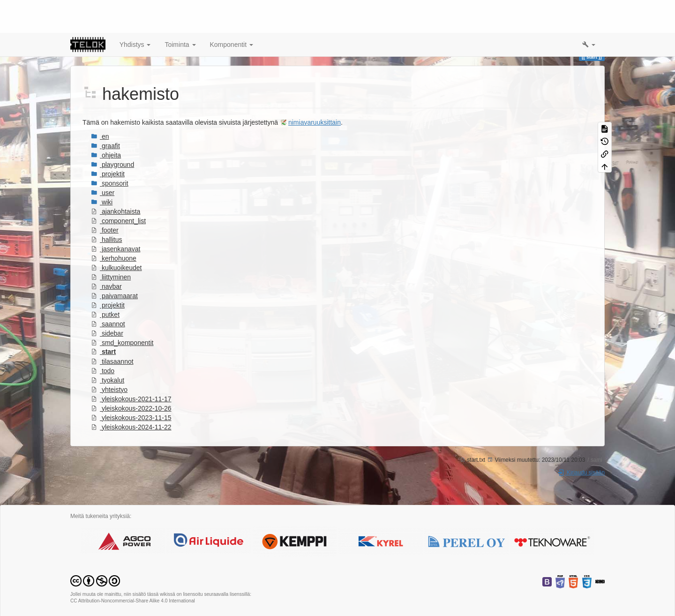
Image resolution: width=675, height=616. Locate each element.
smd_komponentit (122, 310)
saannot (108, 291)
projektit (108, 272)
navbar (106, 254)
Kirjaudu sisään (581, 440)
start (103, 319)
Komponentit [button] (232, 12)
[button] (589, 12)
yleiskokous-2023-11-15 (131, 385)
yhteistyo (109, 357)
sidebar (107, 300)
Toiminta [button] (180, 12)
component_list (118, 188)
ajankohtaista (116, 179)
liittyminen (111, 244)
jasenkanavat (116, 216)
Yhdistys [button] (135, 12)
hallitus (106, 207)
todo (103, 338)
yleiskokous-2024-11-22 (131, 394)
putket (105, 282)
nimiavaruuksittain (315, 90)
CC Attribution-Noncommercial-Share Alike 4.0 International (133, 568)
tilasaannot (112, 329)
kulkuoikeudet (116, 235)
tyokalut (108, 347)
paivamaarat (114, 263)
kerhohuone (114, 225)
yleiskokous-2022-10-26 (131, 376)
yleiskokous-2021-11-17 (131, 366)
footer (105, 197)
